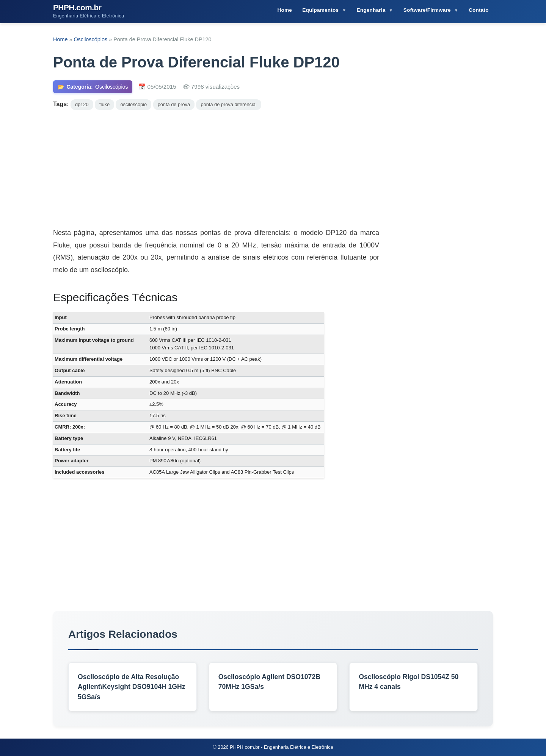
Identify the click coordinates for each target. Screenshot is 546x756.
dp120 (82, 104)
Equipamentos (321, 10)
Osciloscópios (91, 39)
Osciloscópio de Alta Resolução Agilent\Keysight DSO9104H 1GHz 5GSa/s (132, 687)
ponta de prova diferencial (228, 104)
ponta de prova (174, 104)
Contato (479, 10)
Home (285, 10)
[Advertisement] (273, 167)
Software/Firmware (428, 10)
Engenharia (372, 10)
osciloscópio (133, 104)
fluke (104, 104)
